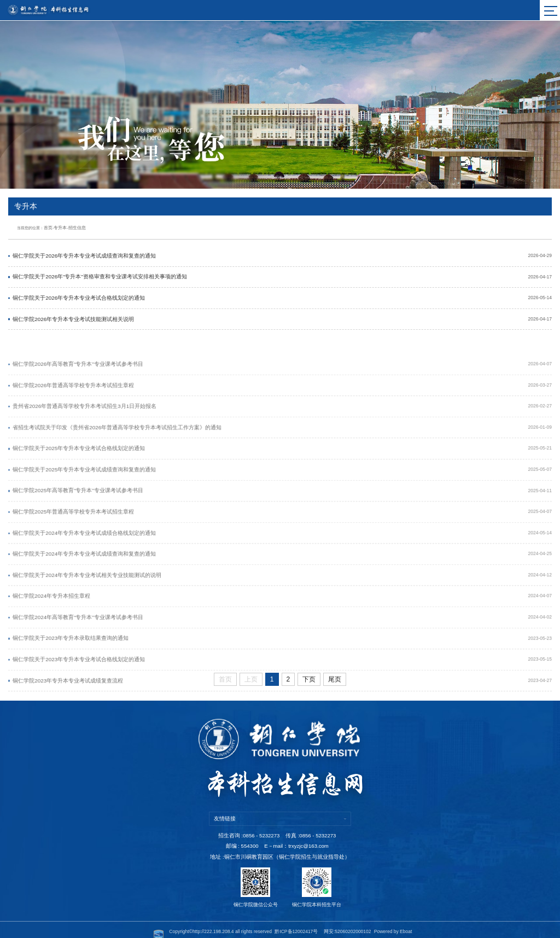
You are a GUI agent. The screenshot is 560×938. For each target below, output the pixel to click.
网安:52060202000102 (348, 919)
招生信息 (73, 227)
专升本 (58, 227)
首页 (48, 227)
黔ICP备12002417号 (296, 919)
